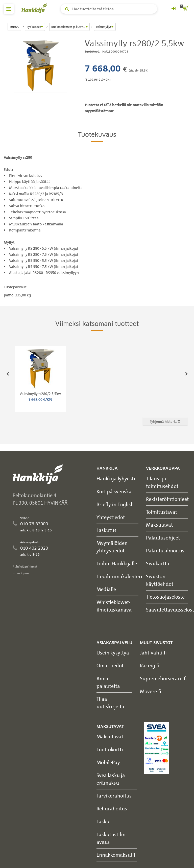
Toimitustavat (162, 512)
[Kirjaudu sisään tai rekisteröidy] (174, 9)
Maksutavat (159, 525)
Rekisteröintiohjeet (167, 499)
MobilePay (108, 762)
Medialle (106, 589)
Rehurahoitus (112, 808)
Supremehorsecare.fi (163, 678)
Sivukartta (158, 563)
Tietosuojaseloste (165, 597)
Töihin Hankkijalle (117, 563)
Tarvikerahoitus (114, 796)
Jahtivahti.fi (153, 653)
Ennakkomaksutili (117, 855)
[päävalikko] (9, 9)
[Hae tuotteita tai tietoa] (109, 9)
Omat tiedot (110, 665)
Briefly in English (115, 504)
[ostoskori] (185, 9)
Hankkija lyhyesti (116, 478)
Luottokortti (110, 749)
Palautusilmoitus (165, 550)
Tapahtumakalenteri (119, 576)
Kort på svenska (114, 491)
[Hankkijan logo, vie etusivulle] (35, 8)
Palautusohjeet (163, 538)
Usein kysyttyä (113, 653)
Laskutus (106, 530)
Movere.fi (151, 691)
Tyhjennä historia (165, 421)
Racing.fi (150, 665)
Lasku (103, 821)
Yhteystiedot (111, 517)
